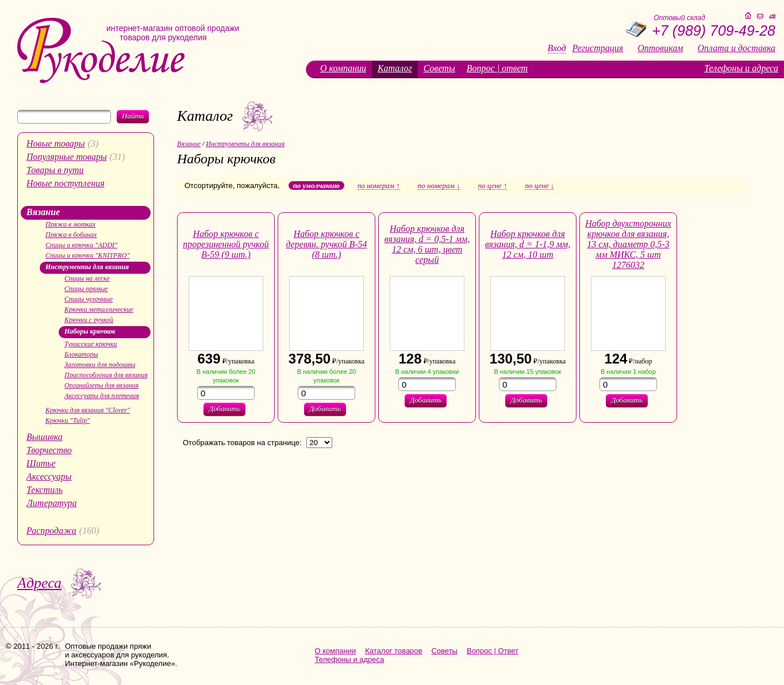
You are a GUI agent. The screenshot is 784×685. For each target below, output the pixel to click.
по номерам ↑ (379, 186)
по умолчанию (316, 185)
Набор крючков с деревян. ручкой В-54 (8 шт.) (326, 244)
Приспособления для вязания (106, 375)
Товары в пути (55, 170)
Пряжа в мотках (70, 224)
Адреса (39, 583)
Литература (52, 503)
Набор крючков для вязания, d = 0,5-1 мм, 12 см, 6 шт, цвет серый (427, 244)
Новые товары (56, 143)
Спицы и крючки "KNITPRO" (87, 255)
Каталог (395, 68)
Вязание (43, 212)
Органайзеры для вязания (101, 385)
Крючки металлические (99, 309)
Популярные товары (67, 157)
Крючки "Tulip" (68, 420)
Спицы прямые (86, 289)
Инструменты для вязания (87, 267)
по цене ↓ (539, 186)
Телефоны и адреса (741, 68)
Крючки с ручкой (89, 320)
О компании (343, 68)
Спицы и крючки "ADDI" (81, 245)
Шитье (41, 463)
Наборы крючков (90, 331)
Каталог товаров (393, 651)
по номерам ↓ (439, 186)
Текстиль (45, 490)
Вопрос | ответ (497, 68)
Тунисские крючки (91, 344)
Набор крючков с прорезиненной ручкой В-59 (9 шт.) (226, 244)
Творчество (49, 450)
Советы (439, 68)
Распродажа (51, 531)
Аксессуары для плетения (102, 396)
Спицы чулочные (89, 299)
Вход (557, 48)
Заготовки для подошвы (100, 365)
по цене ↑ (493, 186)
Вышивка (45, 437)
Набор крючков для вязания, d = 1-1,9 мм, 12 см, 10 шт (528, 244)
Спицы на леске (87, 278)
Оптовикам (660, 48)
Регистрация (598, 48)
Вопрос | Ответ (493, 651)
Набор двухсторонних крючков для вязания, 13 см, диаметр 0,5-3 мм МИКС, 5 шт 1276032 (628, 244)
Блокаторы (81, 354)
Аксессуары (49, 477)
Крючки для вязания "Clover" (88, 410)
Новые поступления (66, 183)
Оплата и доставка (737, 48)
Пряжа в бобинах (71, 235)
